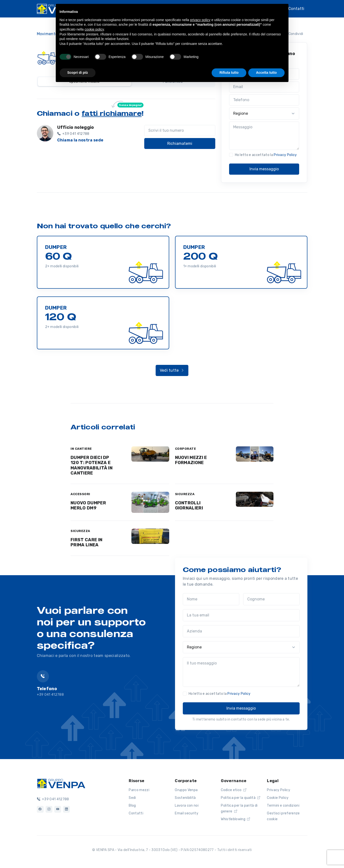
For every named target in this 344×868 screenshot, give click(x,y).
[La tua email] (241, 615)
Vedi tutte (172, 370)
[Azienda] (241, 631)
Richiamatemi (180, 143)
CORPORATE (186, 449)
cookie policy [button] (94, 29)
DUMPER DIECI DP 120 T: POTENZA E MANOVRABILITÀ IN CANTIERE (92, 465)
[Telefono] (264, 100)
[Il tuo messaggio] (241, 672)
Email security (186, 813)
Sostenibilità (185, 798)
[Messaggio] (264, 136)
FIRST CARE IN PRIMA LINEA (86, 542)
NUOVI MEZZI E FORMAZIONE (191, 460)
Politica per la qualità (240, 798)
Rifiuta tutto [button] (229, 73)
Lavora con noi (187, 806)
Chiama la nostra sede (80, 140)
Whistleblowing (235, 819)
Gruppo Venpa (186, 790)
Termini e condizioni (283, 806)
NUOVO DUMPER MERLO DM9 (88, 506)
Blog (132, 806)
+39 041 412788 (53, 799)
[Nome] (211, 599)
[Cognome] (271, 599)
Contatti (296, 9)
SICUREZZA (185, 494)
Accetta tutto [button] (266, 73)
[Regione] (264, 114)
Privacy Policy (285, 155)
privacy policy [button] (200, 20)
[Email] (264, 87)
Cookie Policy (278, 798)
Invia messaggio (264, 169)
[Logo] (61, 783)
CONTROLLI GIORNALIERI (189, 506)
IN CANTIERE (81, 449)
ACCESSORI (80, 494)
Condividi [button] (293, 34)
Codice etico (234, 790)
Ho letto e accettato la (266, 155)
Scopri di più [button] (78, 73)
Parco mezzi (139, 790)
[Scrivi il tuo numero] (180, 131)
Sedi (132, 798)
